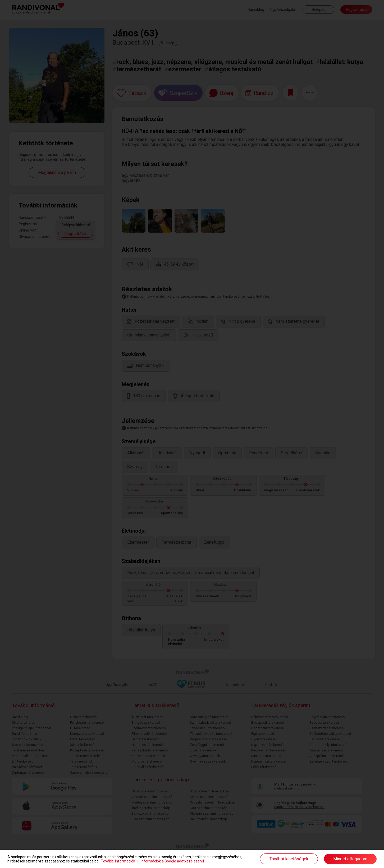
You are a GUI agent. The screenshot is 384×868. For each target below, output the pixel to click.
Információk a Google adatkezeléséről (172, 861)
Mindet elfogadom (350, 859)
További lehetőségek (289, 859)
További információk (118, 861)
